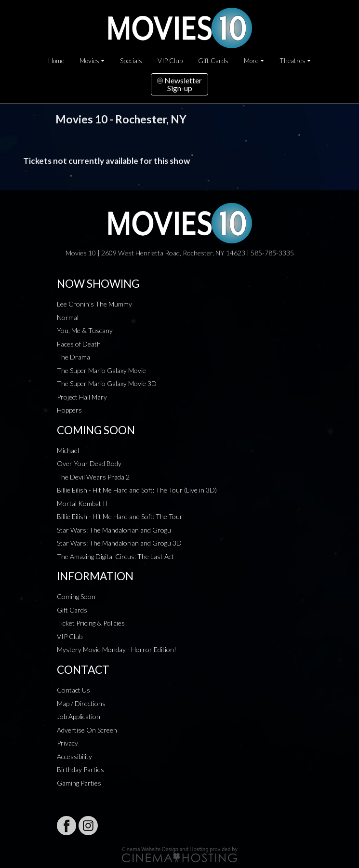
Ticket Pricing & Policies (91, 623)
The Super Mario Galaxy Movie (101, 370)
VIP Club (170, 61)
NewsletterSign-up (179, 84)
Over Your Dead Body (89, 463)
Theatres (293, 61)
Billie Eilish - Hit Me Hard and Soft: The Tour (120, 516)
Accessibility (74, 756)
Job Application (79, 716)
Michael (68, 450)
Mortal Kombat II (82, 503)
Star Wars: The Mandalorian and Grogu (114, 530)
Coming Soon (76, 596)
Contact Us (73, 690)
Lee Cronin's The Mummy (94, 304)
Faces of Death (79, 344)
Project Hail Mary (82, 397)
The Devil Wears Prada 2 (93, 477)
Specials (131, 61)
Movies (89, 61)
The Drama (73, 357)
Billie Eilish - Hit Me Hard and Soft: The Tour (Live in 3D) (137, 490)
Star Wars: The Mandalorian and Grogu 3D (119, 543)
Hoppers (69, 410)
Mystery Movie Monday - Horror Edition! (117, 649)
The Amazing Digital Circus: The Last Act (115, 556)
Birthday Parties (80, 769)
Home (56, 61)
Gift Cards (213, 61)
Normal (68, 317)
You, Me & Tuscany (85, 330)
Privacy (67, 743)
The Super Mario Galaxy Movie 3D (107, 383)
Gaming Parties (79, 783)
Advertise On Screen (87, 730)
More (251, 61)
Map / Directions (81, 703)
